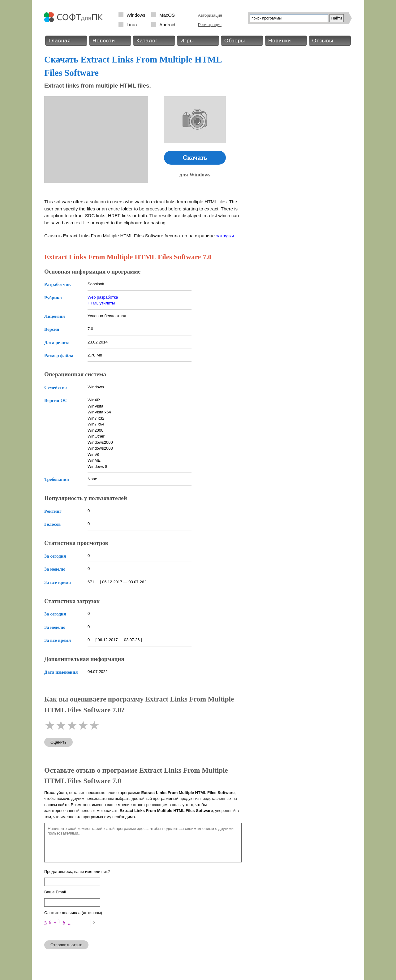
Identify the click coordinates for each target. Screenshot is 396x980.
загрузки (225, 236)
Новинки (280, 41)
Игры (187, 41)
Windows (136, 15)
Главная (60, 41)
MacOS (167, 15)
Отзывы (323, 41)
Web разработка (103, 297)
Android (167, 25)
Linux (132, 25)
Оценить (58, 742)
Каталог (147, 41)
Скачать (195, 158)
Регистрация (210, 25)
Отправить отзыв (66, 945)
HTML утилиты (101, 303)
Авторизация (210, 15)
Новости (104, 41)
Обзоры (235, 41)
